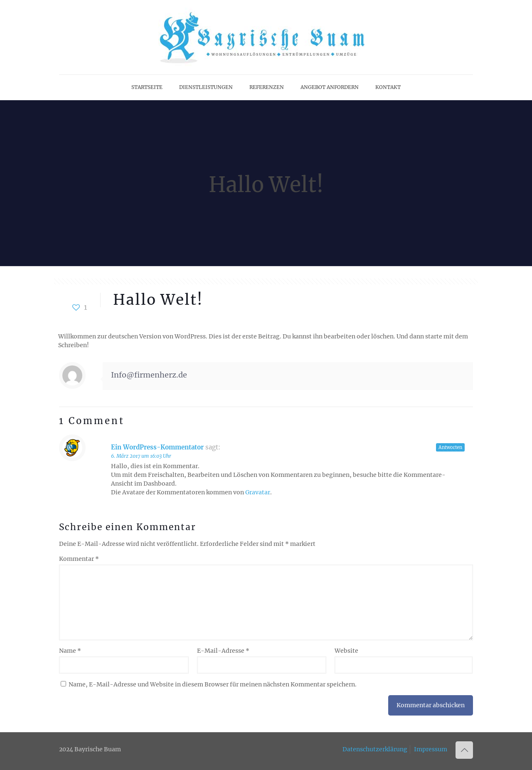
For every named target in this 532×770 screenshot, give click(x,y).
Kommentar (79, 559)
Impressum (431, 749)
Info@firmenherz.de (149, 375)
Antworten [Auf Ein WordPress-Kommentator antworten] (450, 447)
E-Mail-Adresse (223, 651)
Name (70, 651)
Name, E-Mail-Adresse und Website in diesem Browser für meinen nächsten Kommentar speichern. (213, 684)
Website (346, 651)
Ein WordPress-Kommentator (157, 447)
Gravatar (258, 492)
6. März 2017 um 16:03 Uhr (141, 456)
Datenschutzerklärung (375, 749)
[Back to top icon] (464, 750)
